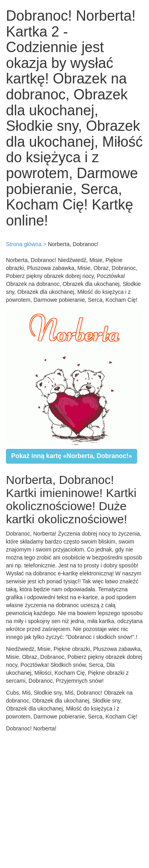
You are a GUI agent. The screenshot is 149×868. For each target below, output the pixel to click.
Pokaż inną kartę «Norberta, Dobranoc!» (72, 456)
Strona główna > (26, 244)
